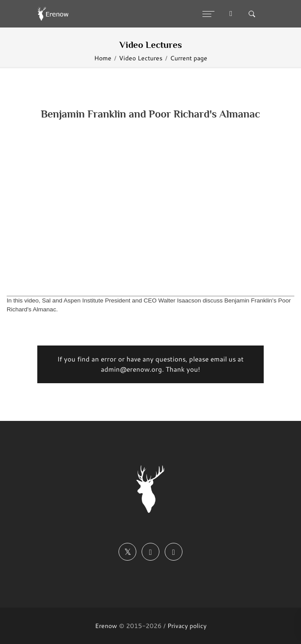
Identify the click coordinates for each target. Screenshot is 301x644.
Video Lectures (141, 58)
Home (103, 58)
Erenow (106, 626)
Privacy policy (187, 626)
